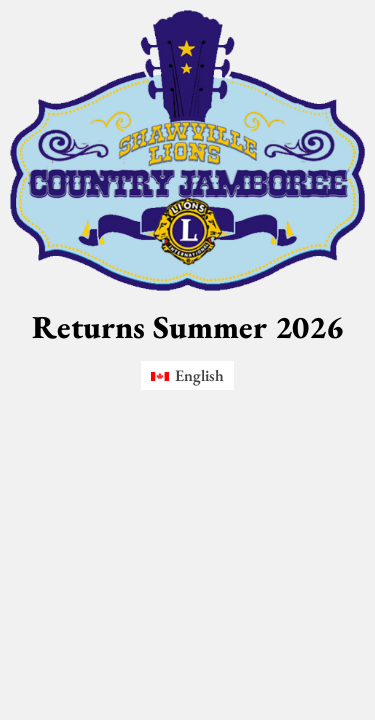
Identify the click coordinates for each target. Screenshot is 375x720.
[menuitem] (187, 375)
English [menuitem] (199, 375)
